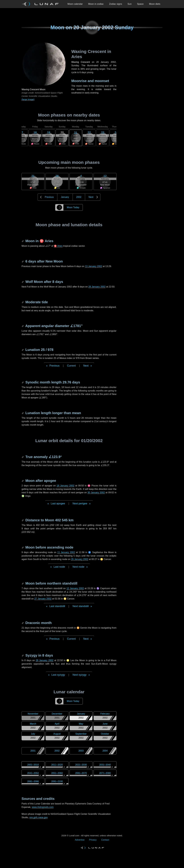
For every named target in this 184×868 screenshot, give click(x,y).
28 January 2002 (97, 287)
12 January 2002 (75, 588)
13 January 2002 (94, 266)
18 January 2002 (65, 486)
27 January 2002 (43, 599)
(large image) (28, 99)
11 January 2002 (66, 552)
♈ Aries (58, 246)
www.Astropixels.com (43, 807)
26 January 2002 (80, 559)
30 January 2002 (96, 493)
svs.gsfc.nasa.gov (38, 817)
